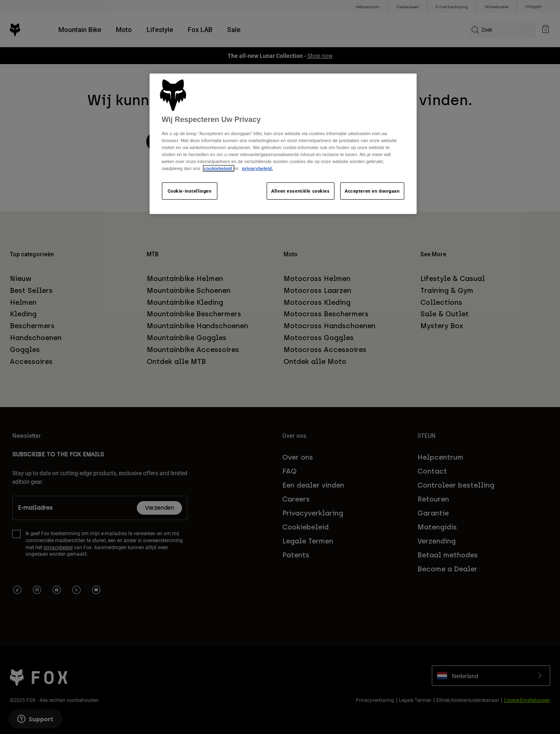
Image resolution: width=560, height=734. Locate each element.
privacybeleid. (258, 168)
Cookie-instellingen (190, 191)
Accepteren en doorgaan (372, 191)
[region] (283, 144)
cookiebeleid (219, 168)
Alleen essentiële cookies (300, 191)
